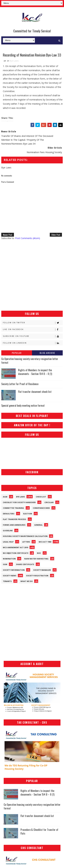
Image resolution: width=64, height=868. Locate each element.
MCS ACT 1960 (45, 542)
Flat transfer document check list (35, 392)
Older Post (56, 235)
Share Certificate (25, 564)
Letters (26, 542)
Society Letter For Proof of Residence (20, 384)
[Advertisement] (32, 275)
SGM (5, 564)
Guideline (8, 531)
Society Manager (42, 570)
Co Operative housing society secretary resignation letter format (30, 361)
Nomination (9, 559)
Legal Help (8, 542)
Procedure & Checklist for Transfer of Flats (39, 831)
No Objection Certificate (16, 553)
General (38, 525)
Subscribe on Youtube (33, 336)
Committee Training (13, 508)
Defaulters (9, 514)
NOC (39, 553)
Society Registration (37, 576)
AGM (5, 497)
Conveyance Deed (41, 508)
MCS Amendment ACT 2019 (15, 547)
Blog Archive (47, 353)
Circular (49, 502)
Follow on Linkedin (33, 343)
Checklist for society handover (19, 502)
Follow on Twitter (33, 323)
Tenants (7, 581)
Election (28, 514)
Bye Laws (14, 61)
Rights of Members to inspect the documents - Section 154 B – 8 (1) (35, 372)
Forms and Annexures (14, 525)
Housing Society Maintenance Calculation (25, 536)
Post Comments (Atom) (28, 238)
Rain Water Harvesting (36, 559)
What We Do (27, 581)
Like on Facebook (33, 330)
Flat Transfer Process (14, 519)
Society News (10, 576)
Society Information (14, 570)
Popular (17, 353)
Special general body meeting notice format (23, 406)
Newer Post (8, 235)
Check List (41, 497)
